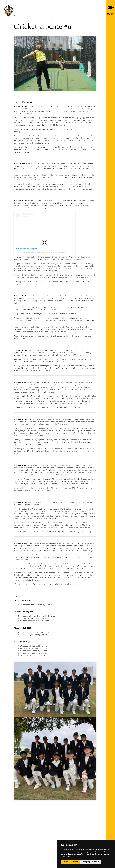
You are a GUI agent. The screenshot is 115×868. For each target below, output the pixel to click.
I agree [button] (65, 862)
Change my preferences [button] (91, 862)
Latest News (24, 16)
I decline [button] (75, 862)
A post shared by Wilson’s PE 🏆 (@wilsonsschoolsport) (45, 252)
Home (16, 16)
